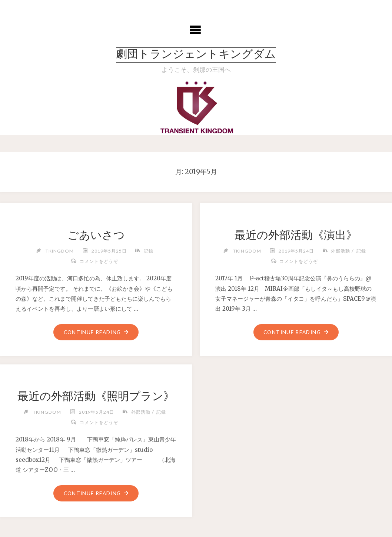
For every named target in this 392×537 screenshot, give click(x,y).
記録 (149, 251)
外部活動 (340, 251)
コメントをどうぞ (99, 261)
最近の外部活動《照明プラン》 (96, 396)
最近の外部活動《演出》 (296, 235)
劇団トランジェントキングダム (196, 55)
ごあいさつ (96, 235)
